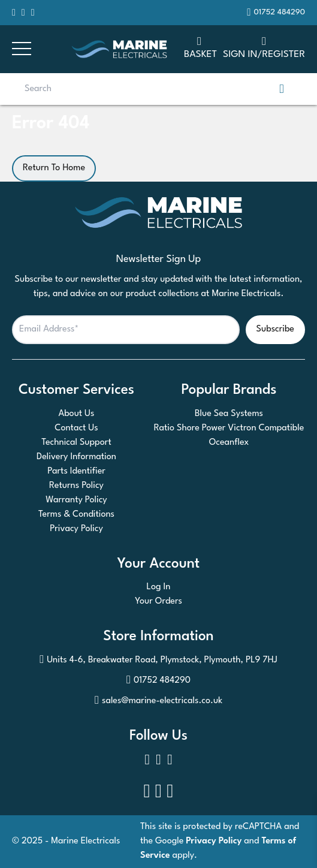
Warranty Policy (76, 500)
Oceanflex (229, 443)
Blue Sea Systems (229, 414)
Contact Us (76, 428)
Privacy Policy (76, 529)
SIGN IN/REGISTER (264, 47)
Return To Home (54, 168)
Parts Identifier (76, 471)
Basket (200, 47)
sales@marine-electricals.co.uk (158, 701)
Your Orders (158, 602)
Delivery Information (76, 457)
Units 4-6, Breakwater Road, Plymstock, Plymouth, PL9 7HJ (158, 661)
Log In (159, 587)
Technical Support (76, 443)
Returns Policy (76, 486)
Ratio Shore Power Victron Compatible (229, 428)
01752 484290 (158, 681)
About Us (77, 414)
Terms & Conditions (76, 515)
